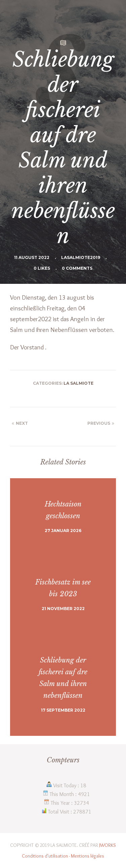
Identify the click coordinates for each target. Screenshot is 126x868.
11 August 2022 (32, 257)
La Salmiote (78, 383)
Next (19, 423)
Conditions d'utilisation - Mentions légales (63, 856)
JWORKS (108, 845)
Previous (102, 423)
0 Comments (77, 268)
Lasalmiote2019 (81, 257)
